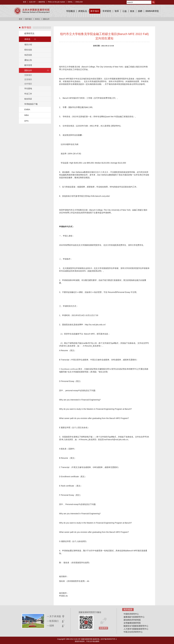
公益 (125, 11)
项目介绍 (28, 45)
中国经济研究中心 (131, 614)
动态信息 (28, 55)
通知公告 (28, 60)
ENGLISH (79, 2)
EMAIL (70, 2)
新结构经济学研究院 (132, 620)
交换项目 (28, 75)
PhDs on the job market (56, 2)
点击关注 (103, 628)
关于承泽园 (55, 616)
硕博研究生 (29, 33)
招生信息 (28, 50)
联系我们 (54, 621)
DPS (26, 121)
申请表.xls (63, 596)
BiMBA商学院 (152, 11)
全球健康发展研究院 (132, 623)
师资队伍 (83, 11)
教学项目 (95, 11)
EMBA (27, 109)
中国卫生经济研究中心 (133, 632)
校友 (132, 11)
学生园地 (28, 88)
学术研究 (107, 11)
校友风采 (28, 99)
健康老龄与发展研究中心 (134, 617)
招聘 (52, 626)
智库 (117, 11)
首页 (25, 2)
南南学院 (42, 2)
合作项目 (28, 84)
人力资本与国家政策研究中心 (136, 629)
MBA (27, 115)
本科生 (37, 19)
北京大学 (32, 2)
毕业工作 (28, 94)
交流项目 (28, 79)
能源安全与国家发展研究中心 (136, 626)
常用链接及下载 (31, 104)
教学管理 (28, 65)
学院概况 (71, 11)
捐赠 (140, 11)
